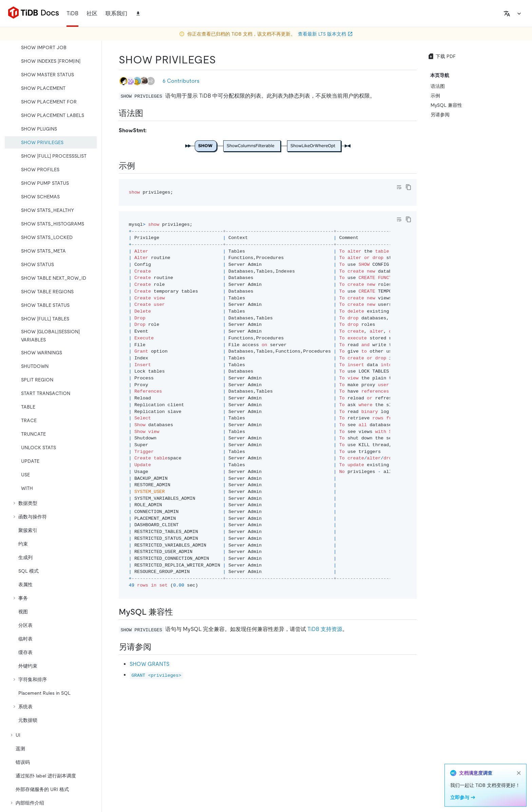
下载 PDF (442, 56)
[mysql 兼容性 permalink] (178, 612)
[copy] (408, 187)
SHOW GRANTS (149, 664)
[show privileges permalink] (221, 60)
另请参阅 (440, 115)
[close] (519, 773)
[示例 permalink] (140, 166)
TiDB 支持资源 (325, 629)
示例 (435, 96)
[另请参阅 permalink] (157, 647)
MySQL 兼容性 (446, 105)
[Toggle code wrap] (399, 187)
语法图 (438, 86)
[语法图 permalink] (149, 113)
